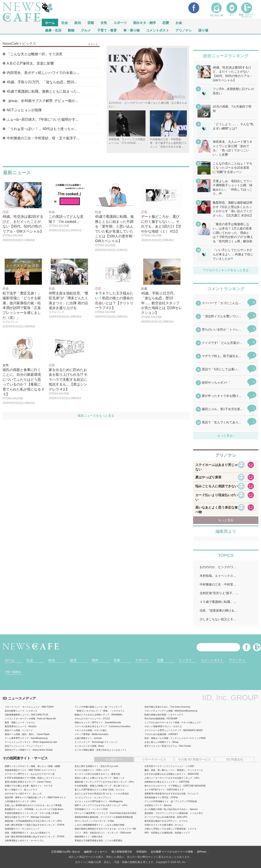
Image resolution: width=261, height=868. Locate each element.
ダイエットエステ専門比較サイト (91, 801)
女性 (104, 22)
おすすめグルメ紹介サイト (18, 794)
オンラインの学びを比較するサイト (92, 774)
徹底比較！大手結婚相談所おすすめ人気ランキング (30, 821)
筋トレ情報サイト (13, 790)
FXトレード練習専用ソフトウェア (91, 813)
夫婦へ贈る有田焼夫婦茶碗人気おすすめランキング (30, 837)
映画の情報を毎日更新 (155, 715)
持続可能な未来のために (156, 707)
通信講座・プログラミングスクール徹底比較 (166, 813)
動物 (71, 30)
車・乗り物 (131, 30)
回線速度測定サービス (16, 770)
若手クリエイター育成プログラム (161, 746)
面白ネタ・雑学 (145, 22)
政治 (78, 22)
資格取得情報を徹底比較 (87, 817)
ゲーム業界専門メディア (17, 738)
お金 (179, 22)
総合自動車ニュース (15, 711)
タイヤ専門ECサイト (155, 790)
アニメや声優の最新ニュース (89, 707)
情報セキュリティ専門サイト (89, 723)
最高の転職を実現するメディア (20, 782)
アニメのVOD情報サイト (157, 801)
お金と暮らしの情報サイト (157, 742)
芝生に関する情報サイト (87, 766)
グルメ (86, 30)
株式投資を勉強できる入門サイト (161, 821)
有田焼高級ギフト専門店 (156, 797)
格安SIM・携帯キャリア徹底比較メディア (25, 797)
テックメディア (82, 742)
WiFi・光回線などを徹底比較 (159, 833)
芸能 (91, 22)
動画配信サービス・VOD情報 (19, 809)
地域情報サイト (12, 829)
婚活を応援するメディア (17, 817)
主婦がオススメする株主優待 (159, 825)
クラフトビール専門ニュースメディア (163, 730)
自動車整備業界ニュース (17, 715)
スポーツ (120, 22)
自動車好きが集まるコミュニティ (161, 782)
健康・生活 (53, 30)
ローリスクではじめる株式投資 (160, 817)
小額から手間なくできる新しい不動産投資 (165, 829)
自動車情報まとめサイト (17, 841)
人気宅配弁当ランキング (17, 801)
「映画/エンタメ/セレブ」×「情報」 (92, 711)
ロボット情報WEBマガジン (158, 726)
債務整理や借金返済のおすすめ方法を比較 (165, 794)
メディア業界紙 (82, 734)
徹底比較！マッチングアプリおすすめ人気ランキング (101, 782)
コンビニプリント (83, 797)
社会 (65, 22)
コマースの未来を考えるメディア (91, 726)
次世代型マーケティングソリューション (164, 766)
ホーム (10, 660)
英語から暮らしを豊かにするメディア (93, 778)
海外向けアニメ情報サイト (18, 750)
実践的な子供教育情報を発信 (89, 841)
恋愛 (166, 22)
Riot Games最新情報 (155, 719)
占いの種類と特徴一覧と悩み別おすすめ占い (166, 809)
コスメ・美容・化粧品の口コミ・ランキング (96, 833)
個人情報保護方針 (122, 852)
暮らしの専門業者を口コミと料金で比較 (94, 790)
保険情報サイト (82, 837)
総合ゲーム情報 (12, 730)
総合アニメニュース (15, 746)
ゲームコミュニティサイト (18, 742)
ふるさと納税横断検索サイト (89, 825)
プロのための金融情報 (155, 734)
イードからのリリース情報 (177, 852)
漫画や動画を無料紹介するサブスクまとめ (95, 829)
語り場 (203, 30)
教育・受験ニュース (15, 723)
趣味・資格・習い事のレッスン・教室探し (165, 770)
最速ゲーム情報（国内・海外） (20, 734)
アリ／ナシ (184, 30)
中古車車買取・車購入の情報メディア (93, 786)
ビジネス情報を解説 (84, 750)
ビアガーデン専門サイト (17, 774)
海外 (95, 660)
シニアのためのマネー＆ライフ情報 (162, 723)
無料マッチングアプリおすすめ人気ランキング (97, 805)
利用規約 (142, 852)
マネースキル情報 (83, 730)
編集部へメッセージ (96, 852)
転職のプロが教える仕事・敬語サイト (23, 786)
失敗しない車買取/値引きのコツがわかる (25, 805)
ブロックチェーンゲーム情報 (159, 711)
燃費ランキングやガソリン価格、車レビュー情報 (29, 766)
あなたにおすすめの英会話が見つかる (93, 794)
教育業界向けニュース (16, 726)
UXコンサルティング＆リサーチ (90, 821)
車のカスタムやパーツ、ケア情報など (163, 786)
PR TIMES (13, 672)
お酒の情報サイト (83, 738)
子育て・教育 (107, 30)
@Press (202, 852)
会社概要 (156, 852)
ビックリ (185, 660)
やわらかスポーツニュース (88, 719)
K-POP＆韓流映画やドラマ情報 (20, 778)
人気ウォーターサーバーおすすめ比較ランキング (168, 778)
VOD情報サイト (82, 809)
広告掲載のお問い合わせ (66, 852)
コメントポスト (158, 30)
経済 (73, 660)
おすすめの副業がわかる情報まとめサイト (165, 774)
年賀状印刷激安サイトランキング (21, 813)
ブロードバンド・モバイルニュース (22, 707)
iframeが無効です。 (226, 366)
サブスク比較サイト (84, 770)
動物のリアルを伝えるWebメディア (92, 715)
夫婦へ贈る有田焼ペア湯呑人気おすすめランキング (30, 825)
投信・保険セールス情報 (156, 738)
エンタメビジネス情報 (85, 746)
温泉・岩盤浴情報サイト (17, 833)
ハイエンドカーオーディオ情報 (20, 719)
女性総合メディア (153, 805)
